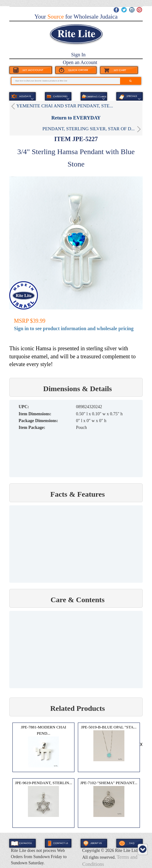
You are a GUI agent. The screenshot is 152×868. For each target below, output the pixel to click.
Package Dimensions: (38, 421)
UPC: (24, 407)
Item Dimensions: (35, 414)
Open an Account (80, 62)
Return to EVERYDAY (76, 118)
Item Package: (32, 428)
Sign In (78, 55)
